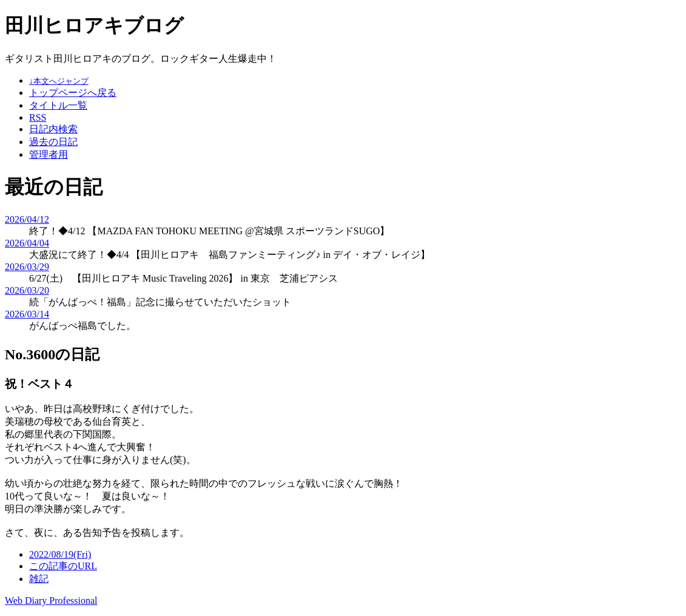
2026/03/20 (27, 290)
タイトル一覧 (58, 105)
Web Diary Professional (51, 601)
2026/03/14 (27, 314)
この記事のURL (63, 566)
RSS (38, 117)
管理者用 (49, 154)
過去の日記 (53, 142)
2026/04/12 (27, 219)
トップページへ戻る (73, 93)
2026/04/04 (27, 243)
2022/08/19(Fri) (60, 554)
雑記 (39, 579)
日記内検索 (53, 129)
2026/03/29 (27, 267)
